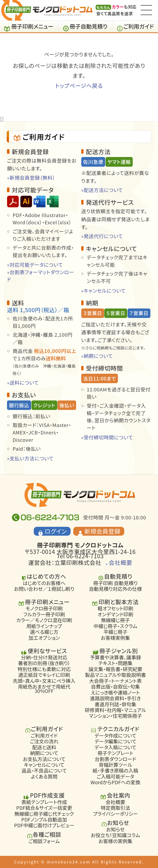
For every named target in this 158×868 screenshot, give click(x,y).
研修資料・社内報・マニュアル (115, 710)
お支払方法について (44, 759)
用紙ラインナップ (44, 626)
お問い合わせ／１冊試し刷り (44, 589)
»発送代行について (102, 236)
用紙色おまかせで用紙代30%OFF (44, 689)
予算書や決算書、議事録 (115, 657)
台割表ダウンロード (115, 759)
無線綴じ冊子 (115, 620)
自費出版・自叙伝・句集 (115, 686)
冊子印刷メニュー (32, 26)
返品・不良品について (44, 771)
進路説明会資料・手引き (116, 698)
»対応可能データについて (35, 265)
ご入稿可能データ (116, 776)
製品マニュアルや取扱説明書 (115, 675)
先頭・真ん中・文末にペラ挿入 (44, 681)
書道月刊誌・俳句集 (115, 704)
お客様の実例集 (116, 841)
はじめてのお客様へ (44, 583)
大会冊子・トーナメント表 (115, 681)
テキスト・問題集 (115, 663)
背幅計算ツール (116, 765)
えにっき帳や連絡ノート (115, 692)
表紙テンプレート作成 (44, 802)
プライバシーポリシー (116, 814)
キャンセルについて (44, 765)
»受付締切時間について (107, 437)
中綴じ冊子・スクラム (116, 626)
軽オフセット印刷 (116, 609)
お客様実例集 (115, 638)
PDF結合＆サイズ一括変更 (44, 808)
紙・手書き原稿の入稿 (115, 771)
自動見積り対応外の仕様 (116, 589)
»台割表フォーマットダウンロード (41, 276)
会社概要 (121, 563)
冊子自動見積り (88, 26)
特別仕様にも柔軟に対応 (44, 669)
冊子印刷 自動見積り (115, 583)
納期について (44, 753)
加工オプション (44, 638)
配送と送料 (44, 747)
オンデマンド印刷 (115, 614)
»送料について (23, 382)
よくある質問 (44, 776)
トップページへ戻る (79, 86)
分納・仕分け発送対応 (44, 657)
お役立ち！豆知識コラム (115, 835)
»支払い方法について (30, 458)
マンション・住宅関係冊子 (115, 716)
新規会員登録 (102, 531)
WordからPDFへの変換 (115, 782)
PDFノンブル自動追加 (44, 819)
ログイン (56, 531)
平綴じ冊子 (115, 632)
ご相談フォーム (44, 841)
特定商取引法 (116, 808)
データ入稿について (116, 747)
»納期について (97, 356)
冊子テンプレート (115, 753)
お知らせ (115, 829)
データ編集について (116, 741)
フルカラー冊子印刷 (44, 614)
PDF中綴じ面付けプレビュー (44, 825)
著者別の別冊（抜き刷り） (44, 663)
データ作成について (116, 735)
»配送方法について (102, 190)
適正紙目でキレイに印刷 (44, 675)
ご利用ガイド (139, 26)
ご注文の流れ (44, 741)
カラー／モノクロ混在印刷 (44, 620)
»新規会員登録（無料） (31, 177)
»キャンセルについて (103, 290)
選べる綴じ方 (44, 632)
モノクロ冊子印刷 (44, 609)
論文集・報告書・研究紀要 (115, 669)
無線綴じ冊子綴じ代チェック (44, 814)
